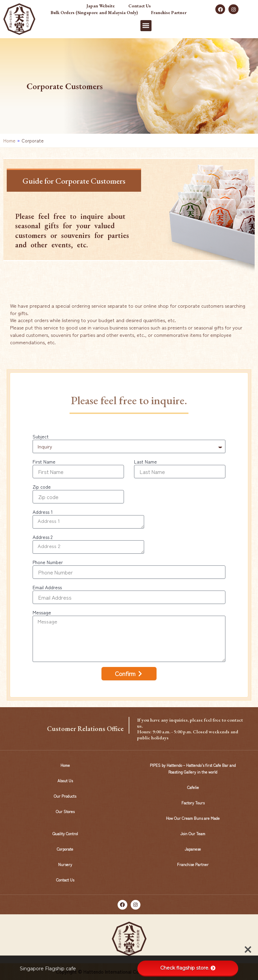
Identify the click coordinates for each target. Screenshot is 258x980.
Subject (41, 436)
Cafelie (193, 787)
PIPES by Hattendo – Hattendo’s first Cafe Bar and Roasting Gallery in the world (193, 768)
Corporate (65, 849)
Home (9, 140)
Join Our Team (193, 833)
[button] (146, 26)
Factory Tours (193, 803)
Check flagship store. (188, 968)
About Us (65, 780)
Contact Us (140, 6)
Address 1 (43, 512)
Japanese (193, 849)
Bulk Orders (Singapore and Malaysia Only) (94, 13)
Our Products (65, 796)
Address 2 (42, 537)
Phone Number (48, 562)
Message (42, 612)
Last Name (145, 462)
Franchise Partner (169, 13)
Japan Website (101, 6)
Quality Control (65, 833)
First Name (44, 462)
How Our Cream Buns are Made (193, 818)
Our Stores (65, 811)
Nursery (65, 864)
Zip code (42, 487)
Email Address (47, 587)
